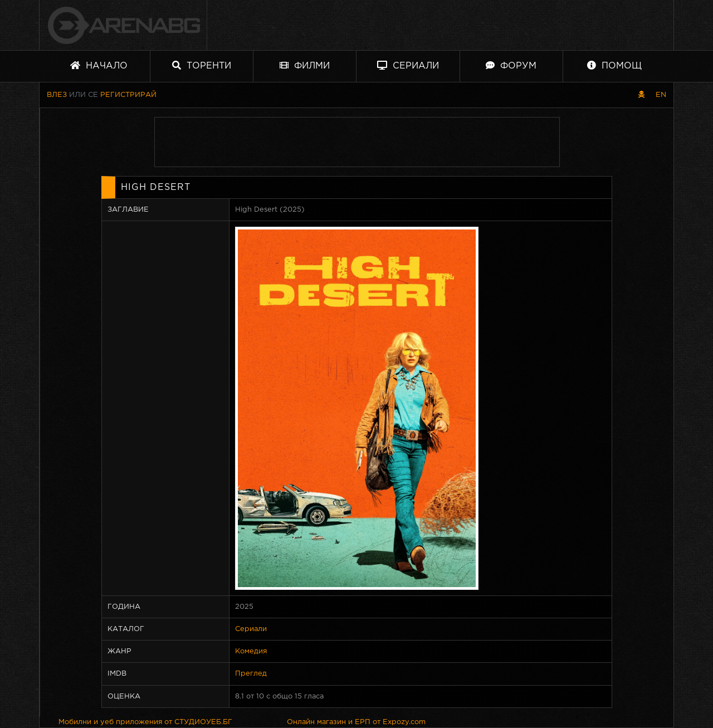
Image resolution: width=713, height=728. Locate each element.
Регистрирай (128, 95)
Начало (99, 65)
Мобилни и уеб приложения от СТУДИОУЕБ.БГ (145, 722)
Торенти (202, 65)
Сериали (408, 65)
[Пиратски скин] (641, 95)
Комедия (251, 651)
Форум (511, 65)
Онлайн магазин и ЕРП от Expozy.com (356, 722)
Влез (57, 95)
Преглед (251, 674)
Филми (305, 65)
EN (661, 95)
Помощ (614, 65)
